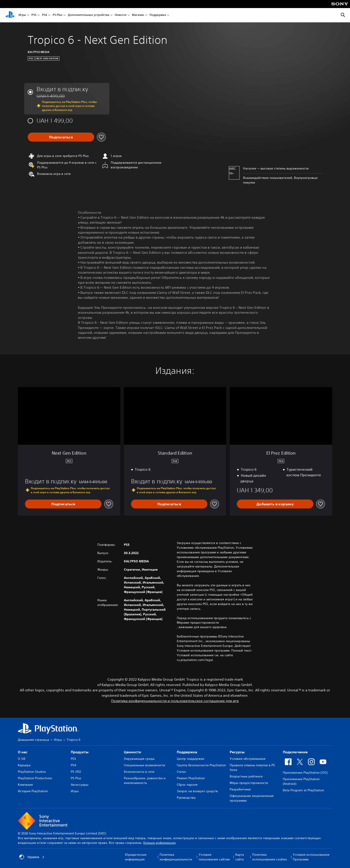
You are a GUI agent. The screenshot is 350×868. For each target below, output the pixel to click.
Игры (22, 15)
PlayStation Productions (35, 778)
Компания (25, 785)
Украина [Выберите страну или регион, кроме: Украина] (32, 857)
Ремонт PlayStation (191, 778)
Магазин (138, 15)
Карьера (24, 765)
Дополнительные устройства (89, 15)
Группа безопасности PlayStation (201, 765)
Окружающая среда (139, 759)
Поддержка (158, 15)
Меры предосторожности (249, 783)
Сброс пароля (187, 785)
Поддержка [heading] (187, 752)
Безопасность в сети (139, 772)
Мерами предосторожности (198, 622)
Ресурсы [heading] (237, 752)
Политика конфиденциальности (176, 857)
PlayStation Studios (32, 772)
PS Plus (57, 15)
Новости (121, 15)
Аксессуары (80, 785)
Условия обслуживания (248, 759)
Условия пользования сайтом (214, 857)
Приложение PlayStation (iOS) (305, 773)
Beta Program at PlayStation (303, 790)
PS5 (34, 15)
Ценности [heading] (132, 752)
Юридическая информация (136, 857)
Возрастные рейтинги (246, 776)
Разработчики (240, 789)
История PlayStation (33, 791)
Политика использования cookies (270, 857)
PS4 (45, 15)
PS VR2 (76, 772)
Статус (181, 772)
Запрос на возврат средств (197, 791)
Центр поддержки (191, 759)
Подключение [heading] (295, 752)
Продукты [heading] (80, 752)
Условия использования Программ (311, 857)
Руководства (186, 798)
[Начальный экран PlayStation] (10, 15)
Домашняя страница (33, 740)
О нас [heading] (23, 752)
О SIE (22, 759)
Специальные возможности (145, 765)
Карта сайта (240, 857)
